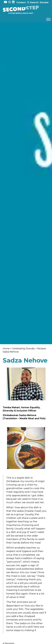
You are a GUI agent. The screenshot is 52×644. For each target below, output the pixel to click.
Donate (44, 2)
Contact (21, 2)
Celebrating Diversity (23, 349)
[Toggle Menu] (48, 19)
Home (6, 349)
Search (33, 2)
